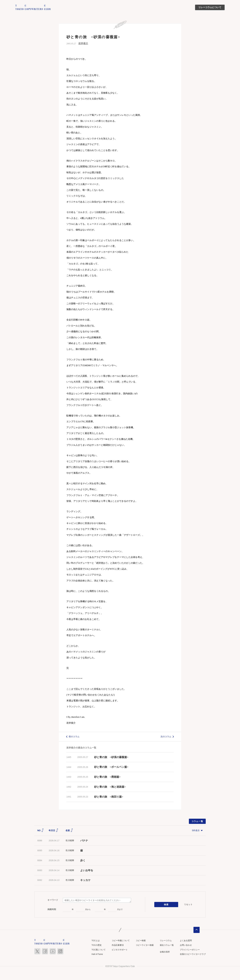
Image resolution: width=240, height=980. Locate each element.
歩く (83, 860)
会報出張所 (165, 952)
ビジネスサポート (120, 950)
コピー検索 (141, 941)
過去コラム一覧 (167, 945)
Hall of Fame (97, 954)
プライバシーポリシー (190, 950)
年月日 (54, 830)
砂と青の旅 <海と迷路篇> (110, 787)
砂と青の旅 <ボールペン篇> (111, 767)
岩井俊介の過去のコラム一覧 (81, 748)
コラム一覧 (197, 821)
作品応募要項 (118, 945)
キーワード (53, 900)
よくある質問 (186, 941)
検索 (166, 905)
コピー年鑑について (121, 941)
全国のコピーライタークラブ (193, 954)
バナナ (84, 841)
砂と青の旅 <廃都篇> (107, 777)
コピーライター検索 (145, 945)
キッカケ (85, 880)
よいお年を (87, 870)
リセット (188, 904)
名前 (69, 830)
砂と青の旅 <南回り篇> (109, 797)
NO (41, 830)
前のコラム (74, 736)
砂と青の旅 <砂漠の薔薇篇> (111, 757)
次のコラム (166, 736)
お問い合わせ (186, 945)
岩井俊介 (83, 43)
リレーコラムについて (210, 7)
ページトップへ (197, 930)
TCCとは (96, 941)
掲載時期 (52, 909)
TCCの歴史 (97, 945)
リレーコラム (166, 941)
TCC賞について (99, 950)
